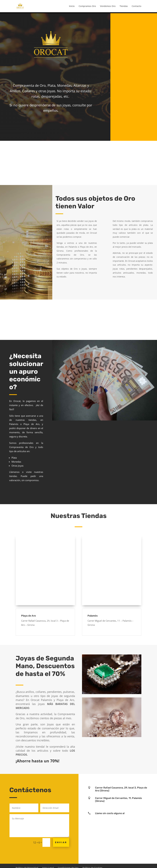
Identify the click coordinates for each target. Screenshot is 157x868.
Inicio (72, 6)
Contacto (137, 6)
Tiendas (124, 6)
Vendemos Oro (108, 6)
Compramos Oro (87, 6)
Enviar (61, 842)
